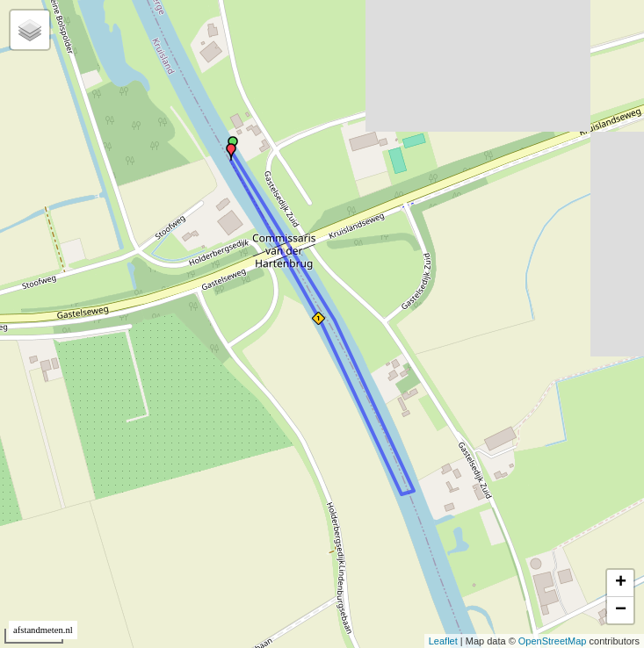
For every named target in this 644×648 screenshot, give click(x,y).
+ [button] (621, 583)
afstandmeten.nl (43, 630)
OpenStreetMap (553, 641)
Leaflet (443, 641)
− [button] (621, 610)
